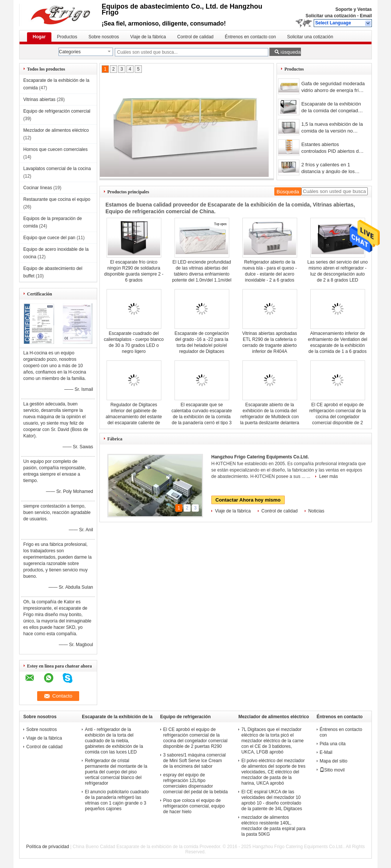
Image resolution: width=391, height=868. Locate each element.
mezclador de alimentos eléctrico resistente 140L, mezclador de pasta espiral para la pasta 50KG (273, 826)
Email (366, 16)
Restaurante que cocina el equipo (57, 199)
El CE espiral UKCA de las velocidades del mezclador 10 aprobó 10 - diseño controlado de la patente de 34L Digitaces (272, 800)
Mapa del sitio (334, 761)
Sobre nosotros (104, 37)
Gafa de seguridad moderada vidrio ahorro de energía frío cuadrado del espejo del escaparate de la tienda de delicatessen (333, 88)
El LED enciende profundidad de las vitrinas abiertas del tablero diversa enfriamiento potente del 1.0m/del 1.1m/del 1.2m (202, 274)
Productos (67, 37)
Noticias (317, 511)
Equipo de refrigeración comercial (57, 111)
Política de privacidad (48, 847)
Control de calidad (195, 37)
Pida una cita (333, 744)
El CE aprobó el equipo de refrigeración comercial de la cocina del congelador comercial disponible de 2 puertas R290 (338, 417)
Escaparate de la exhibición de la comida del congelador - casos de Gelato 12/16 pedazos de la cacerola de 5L (333, 108)
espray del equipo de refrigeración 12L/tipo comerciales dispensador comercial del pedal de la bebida (195, 783)
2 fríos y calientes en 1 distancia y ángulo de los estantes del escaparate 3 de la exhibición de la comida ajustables (333, 169)
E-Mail (326, 752)
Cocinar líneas (38, 188)
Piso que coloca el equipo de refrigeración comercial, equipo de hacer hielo (194, 806)
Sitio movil (332, 770)
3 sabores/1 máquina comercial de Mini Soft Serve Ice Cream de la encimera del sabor (195, 761)
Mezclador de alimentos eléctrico (56, 130)
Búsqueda (289, 52)
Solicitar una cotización (331, 16)
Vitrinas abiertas (39, 99)
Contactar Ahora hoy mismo (248, 500)
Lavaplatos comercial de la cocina (57, 169)
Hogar (39, 37)
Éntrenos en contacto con (250, 37)
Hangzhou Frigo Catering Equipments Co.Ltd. (260, 457)
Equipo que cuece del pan (49, 238)
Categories (70, 52)
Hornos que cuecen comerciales (55, 149)
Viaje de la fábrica (148, 37)
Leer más (328, 476)
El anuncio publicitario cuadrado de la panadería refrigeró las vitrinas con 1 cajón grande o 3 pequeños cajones (117, 800)
